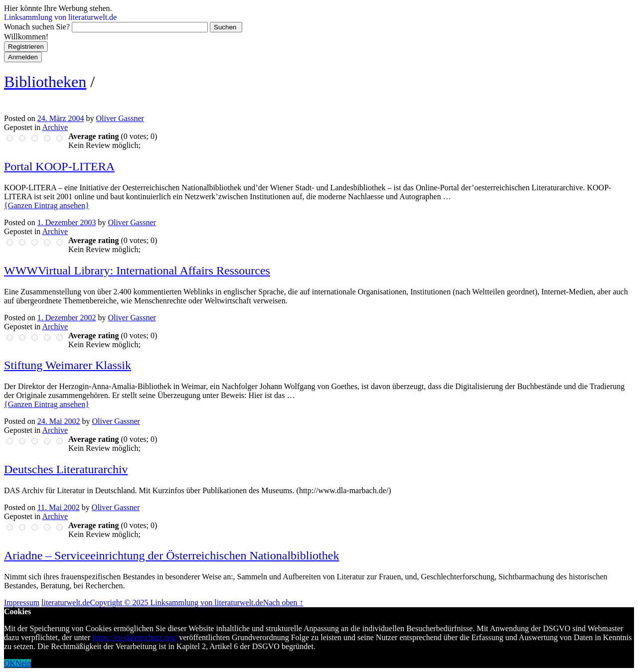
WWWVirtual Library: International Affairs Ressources (137, 270)
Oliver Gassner (120, 118)
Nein (23, 663)
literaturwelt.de (66, 603)
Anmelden (23, 57)
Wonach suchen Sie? (37, 27)
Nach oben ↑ (283, 603)
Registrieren (26, 47)
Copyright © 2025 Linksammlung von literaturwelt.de (176, 603)
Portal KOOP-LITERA (59, 166)
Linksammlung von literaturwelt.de (60, 17)
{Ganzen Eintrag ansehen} (47, 205)
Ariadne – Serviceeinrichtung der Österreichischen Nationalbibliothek (171, 555)
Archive (55, 127)
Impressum (22, 603)
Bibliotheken (45, 82)
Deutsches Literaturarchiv (66, 469)
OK (10, 663)
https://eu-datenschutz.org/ (135, 637)
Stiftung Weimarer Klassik (68, 365)
